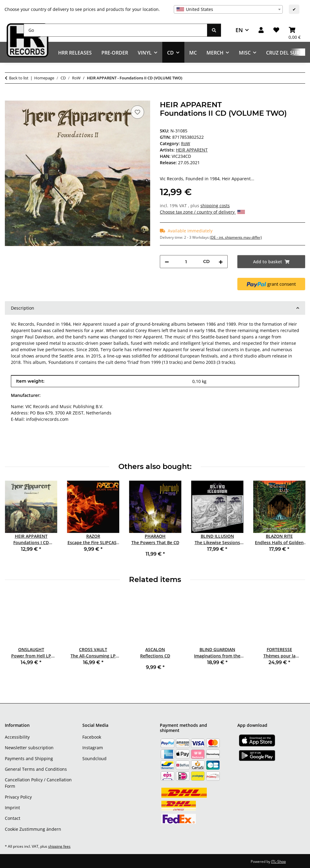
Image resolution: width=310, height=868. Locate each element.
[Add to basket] (10, 97)
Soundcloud (94, 758)
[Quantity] (186, 262)
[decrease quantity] (167, 262)
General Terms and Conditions (36, 769)
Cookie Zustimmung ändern (33, 829)
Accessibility (17, 737)
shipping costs (215, 206)
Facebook (92, 737)
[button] (261, 30)
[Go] (115, 30)
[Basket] (295, 30)
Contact (13, 818)
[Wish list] (276, 30)
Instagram (93, 748)
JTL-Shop (279, 861)
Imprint (12, 808)
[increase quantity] (221, 262)
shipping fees (59, 846)
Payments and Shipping (29, 758)
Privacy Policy (18, 797)
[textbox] (228, 9)
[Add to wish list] (137, 112)
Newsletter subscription (29, 748)
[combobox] (228, 9)
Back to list (19, 78)
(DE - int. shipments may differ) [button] (236, 237)
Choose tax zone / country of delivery (202, 212)
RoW (186, 143)
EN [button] (239, 30)
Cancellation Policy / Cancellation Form (38, 783)
